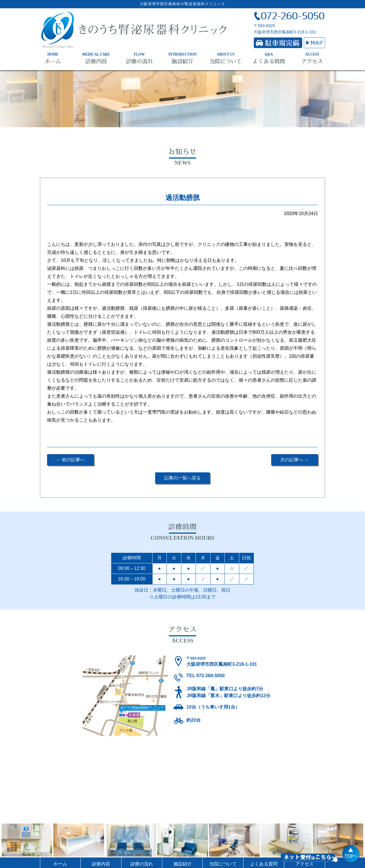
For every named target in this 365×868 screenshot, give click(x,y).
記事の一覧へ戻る (182, 478)
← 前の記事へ (70, 460)
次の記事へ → (295, 460)
